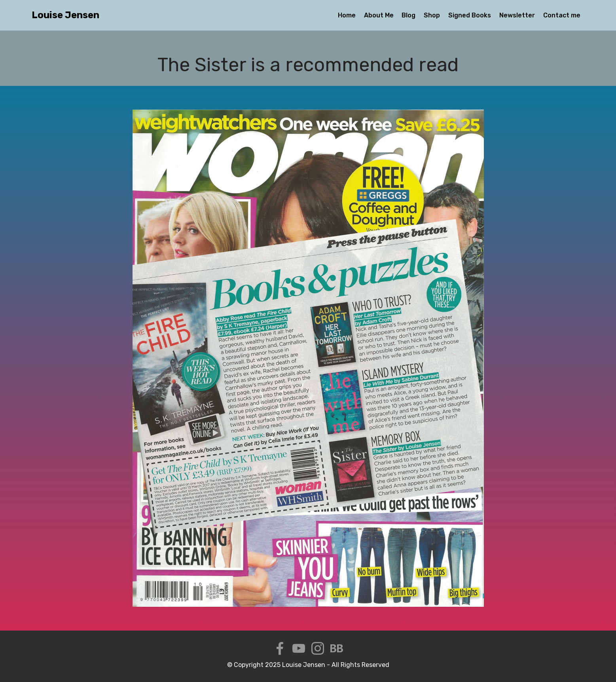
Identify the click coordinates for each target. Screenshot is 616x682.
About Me (379, 15)
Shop (432, 15)
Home (347, 15)
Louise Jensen (65, 15)
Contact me (562, 15)
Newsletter (517, 15)
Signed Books (470, 15)
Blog (408, 15)
